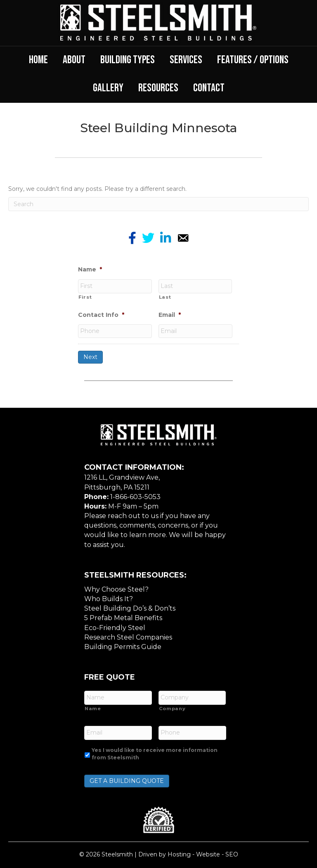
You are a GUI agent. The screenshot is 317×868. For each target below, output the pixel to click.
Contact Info (101, 314)
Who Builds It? (109, 597)
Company (172, 706)
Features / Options (253, 60)
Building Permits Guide (123, 645)
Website (208, 851)
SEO (232, 851)
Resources (158, 88)
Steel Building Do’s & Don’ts (130, 607)
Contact (209, 88)
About (74, 60)
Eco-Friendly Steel (115, 626)
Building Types (128, 60)
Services (186, 60)
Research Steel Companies (128, 636)
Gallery (108, 88)
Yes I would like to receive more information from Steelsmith (155, 750)
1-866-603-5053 (135, 495)
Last (165, 296)
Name (90, 269)
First (85, 296)
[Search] (158, 204)
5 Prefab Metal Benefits (123, 617)
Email (170, 314)
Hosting (179, 851)
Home (38, 60)
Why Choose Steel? (116, 588)
